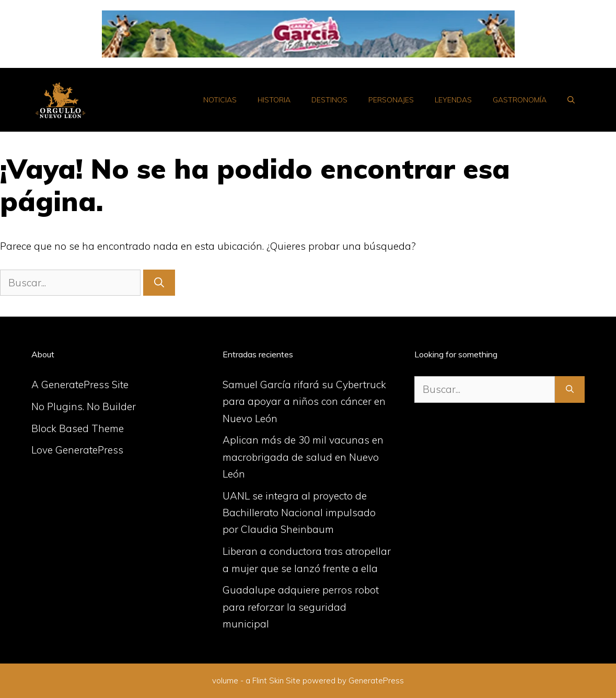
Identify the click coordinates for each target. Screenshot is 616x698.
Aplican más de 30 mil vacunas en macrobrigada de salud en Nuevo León (303, 457)
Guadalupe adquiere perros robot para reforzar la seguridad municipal (301, 607)
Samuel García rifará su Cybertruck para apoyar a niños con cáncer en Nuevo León (304, 402)
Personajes (391, 100)
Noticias (220, 100)
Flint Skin (268, 680)
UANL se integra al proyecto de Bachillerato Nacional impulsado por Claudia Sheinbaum (299, 513)
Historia (274, 100)
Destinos (329, 100)
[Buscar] (159, 283)
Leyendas (453, 100)
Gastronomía (520, 100)
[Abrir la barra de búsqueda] (571, 100)
